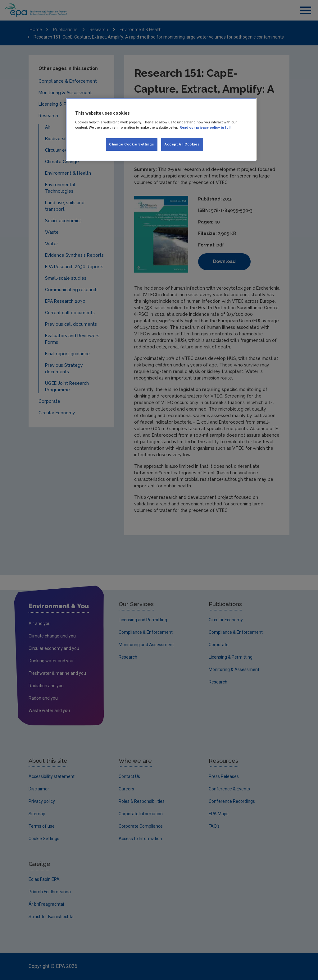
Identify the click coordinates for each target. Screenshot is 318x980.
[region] (161, 129)
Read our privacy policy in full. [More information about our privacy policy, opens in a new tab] (205, 127)
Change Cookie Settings (132, 144)
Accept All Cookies (182, 144)
